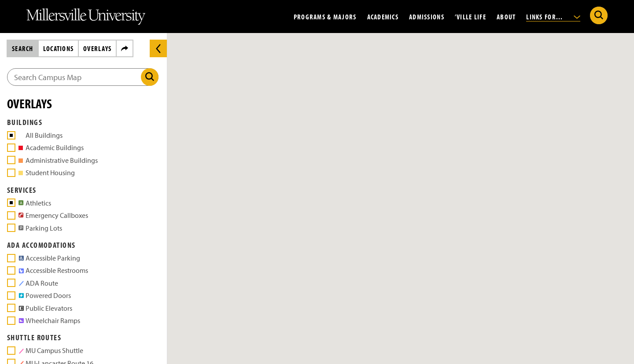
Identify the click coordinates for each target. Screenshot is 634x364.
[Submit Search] (599, 15)
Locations (59, 48)
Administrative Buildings (58, 160)
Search (23, 48)
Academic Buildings (51, 147)
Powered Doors (43, 295)
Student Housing (47, 173)
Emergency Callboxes (52, 215)
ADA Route (38, 283)
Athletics (33, 203)
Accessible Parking (48, 258)
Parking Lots (39, 228)
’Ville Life (470, 16)
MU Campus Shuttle (51, 350)
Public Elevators (44, 308)
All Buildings (44, 135)
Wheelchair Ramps (48, 320)
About (506, 16)
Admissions (427, 16)
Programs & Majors (325, 16)
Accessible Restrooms (52, 270)
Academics (383, 16)
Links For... (553, 16)
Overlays (97, 48)
